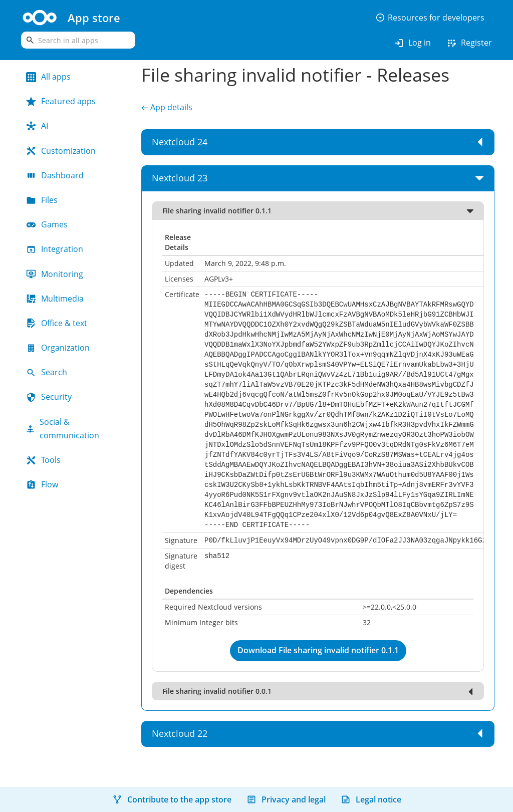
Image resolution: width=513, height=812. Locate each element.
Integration (55, 249)
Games (47, 224)
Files (42, 200)
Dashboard (55, 175)
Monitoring (55, 274)
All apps (48, 77)
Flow (42, 484)
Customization (61, 151)
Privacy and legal (286, 799)
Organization (58, 348)
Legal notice (371, 799)
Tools (43, 460)
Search (47, 372)
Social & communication (63, 429)
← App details (167, 107)
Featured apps (61, 101)
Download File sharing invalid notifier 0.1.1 (318, 650)
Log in (412, 43)
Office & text (57, 323)
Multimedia (55, 299)
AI (37, 126)
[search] (78, 40)
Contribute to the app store (172, 799)
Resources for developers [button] (430, 18)
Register (469, 43)
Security (49, 397)
